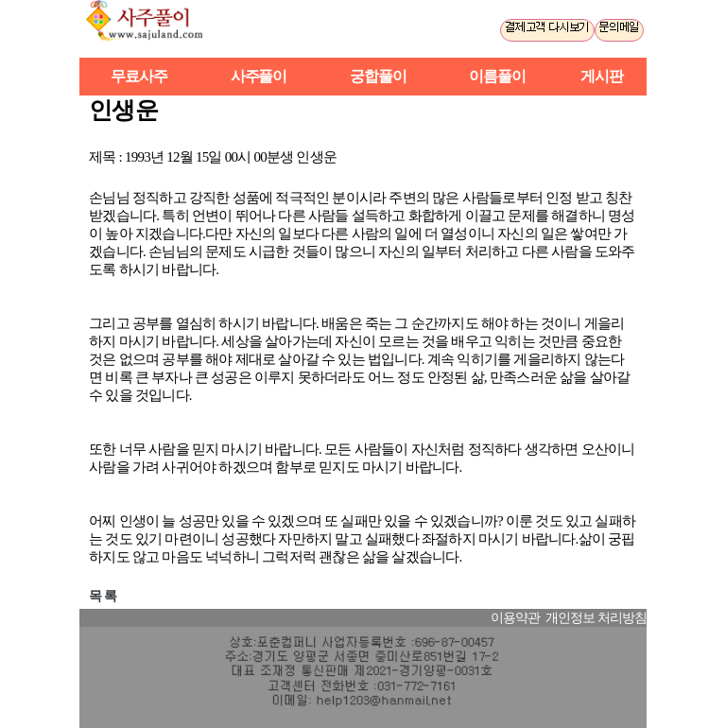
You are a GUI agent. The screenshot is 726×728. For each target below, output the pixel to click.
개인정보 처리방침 (596, 618)
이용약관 (515, 618)
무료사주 (139, 76)
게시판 (602, 76)
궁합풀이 (378, 76)
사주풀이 (153, 29)
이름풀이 (497, 76)
